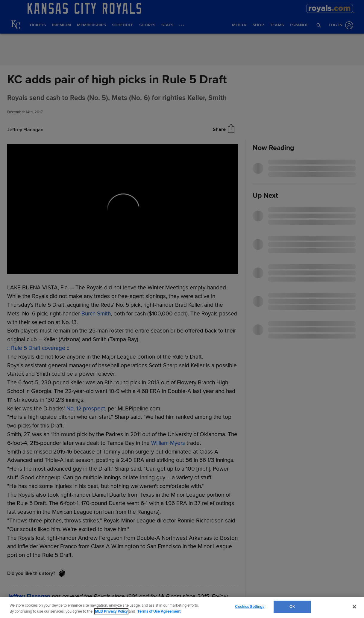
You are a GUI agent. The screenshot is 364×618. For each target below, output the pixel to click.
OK (292, 607)
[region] (182, 607)
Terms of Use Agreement (159, 611)
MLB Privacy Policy (111, 611)
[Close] (354, 607)
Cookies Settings (250, 607)
